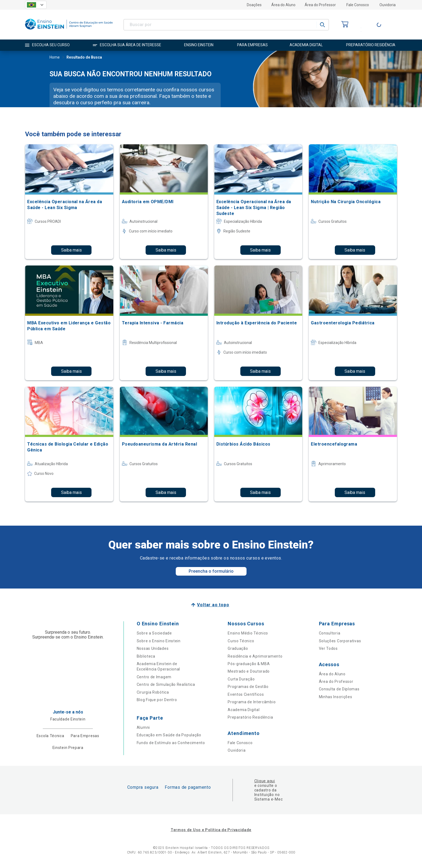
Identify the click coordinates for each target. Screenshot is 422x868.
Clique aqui (265, 781)
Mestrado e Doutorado (249, 671)
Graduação (238, 648)
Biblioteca (146, 656)
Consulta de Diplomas (339, 689)
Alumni (143, 727)
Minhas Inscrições (336, 697)
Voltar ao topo (213, 605)
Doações (254, 5)
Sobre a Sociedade (154, 633)
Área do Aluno (283, 5)
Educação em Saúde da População (169, 735)
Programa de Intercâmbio (252, 702)
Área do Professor (320, 5)
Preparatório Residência (250, 717)
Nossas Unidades (153, 648)
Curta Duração (241, 679)
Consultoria (330, 633)
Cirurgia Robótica (153, 692)
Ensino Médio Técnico (248, 633)
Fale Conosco (358, 5)
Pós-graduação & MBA (249, 664)
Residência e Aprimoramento (255, 656)
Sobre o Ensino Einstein (159, 641)
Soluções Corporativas (340, 641)
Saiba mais (71, 250)
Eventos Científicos (246, 694)
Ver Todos (328, 648)
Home (55, 58)
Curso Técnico (241, 641)
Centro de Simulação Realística (166, 684)
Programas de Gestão (248, 687)
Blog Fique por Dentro (157, 700)
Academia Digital (244, 710)
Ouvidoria (388, 5)
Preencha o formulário (211, 571)
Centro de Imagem (154, 677)
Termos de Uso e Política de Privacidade (211, 830)
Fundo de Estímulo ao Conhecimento (171, 743)
